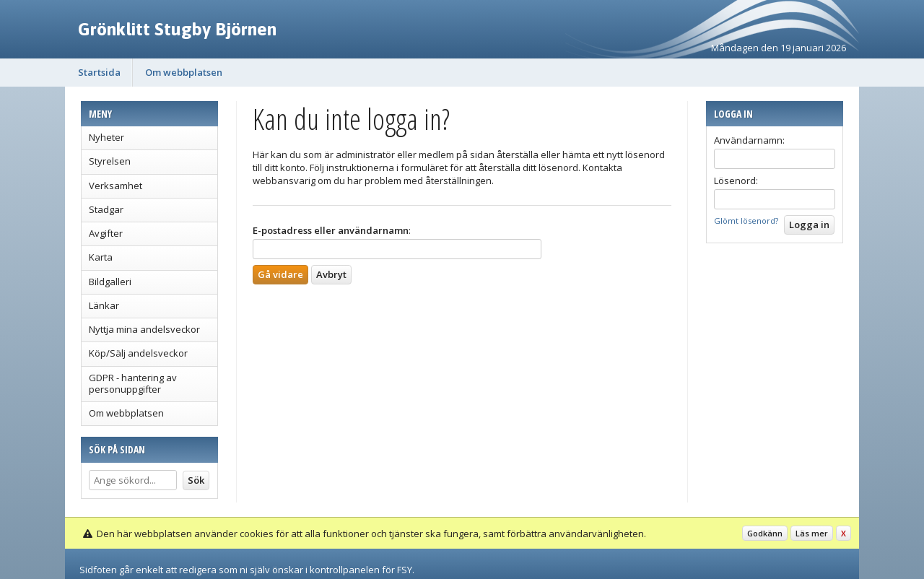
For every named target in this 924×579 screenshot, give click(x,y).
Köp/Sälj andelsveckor (138, 353)
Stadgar (106, 209)
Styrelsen (110, 161)
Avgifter (106, 233)
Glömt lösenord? (746, 221)
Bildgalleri (110, 282)
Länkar (104, 305)
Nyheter (106, 137)
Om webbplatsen (184, 72)
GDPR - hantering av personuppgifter (133, 383)
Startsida (99, 72)
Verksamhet (115, 186)
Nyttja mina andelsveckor (144, 329)
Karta (101, 257)
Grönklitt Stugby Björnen (177, 29)
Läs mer (812, 533)
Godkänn (765, 533)
